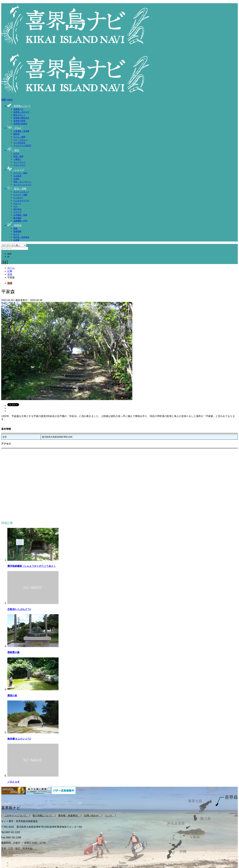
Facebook (123, 865)
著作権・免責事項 (69, 816)
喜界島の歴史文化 (21, 118)
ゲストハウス (19, 165)
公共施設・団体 (20, 215)
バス (15, 206)
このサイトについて (16, 816)
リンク (110, 816)
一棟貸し (17, 159)
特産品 (14, 225)
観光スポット (19, 115)
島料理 (16, 134)
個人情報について (43, 816)
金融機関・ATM (20, 221)
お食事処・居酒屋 (21, 131)
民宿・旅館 (18, 156)
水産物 (16, 240)
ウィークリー (19, 162)
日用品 (16, 179)
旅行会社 (17, 209)
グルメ (14, 128)
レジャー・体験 (20, 195)
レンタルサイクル (21, 200)
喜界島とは (18, 109)
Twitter (122, 863)
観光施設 (17, 218)
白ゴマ (16, 234)
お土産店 (17, 176)
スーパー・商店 (20, 173)
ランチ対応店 (19, 143)
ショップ (16, 170)
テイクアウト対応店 (22, 146)
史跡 (10, 283)
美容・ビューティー (22, 182)
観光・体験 (17, 189)
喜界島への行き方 (21, 112)
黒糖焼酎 (17, 231)
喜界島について (19, 106)
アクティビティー (21, 192)
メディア (17, 212)
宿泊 (13, 150)
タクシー (17, 203)
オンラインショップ (22, 185)
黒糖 (15, 228)
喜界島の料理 (19, 121)
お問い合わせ (92, 816)
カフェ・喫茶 (19, 137)
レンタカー (18, 198)
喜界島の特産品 (20, 124)
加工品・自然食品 (21, 237)
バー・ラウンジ (20, 140)
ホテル (16, 153)
